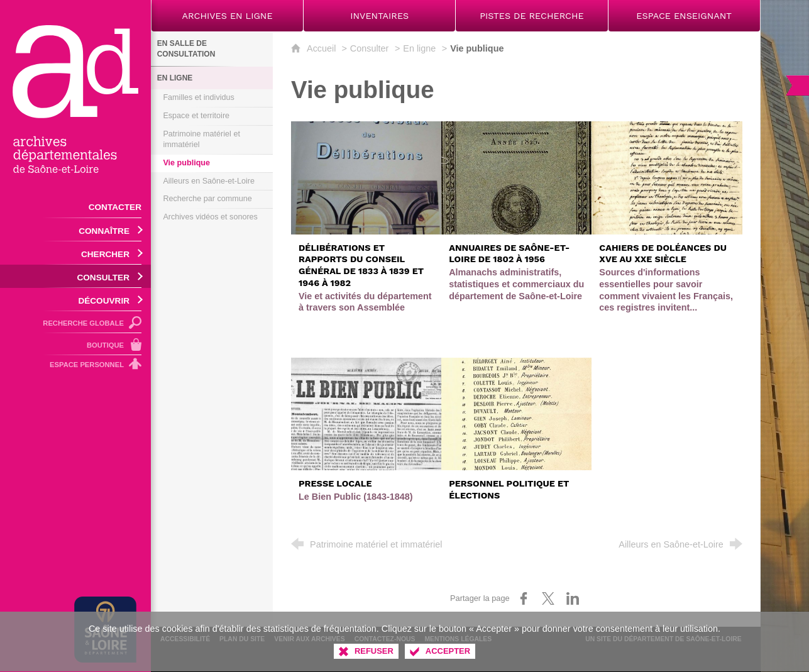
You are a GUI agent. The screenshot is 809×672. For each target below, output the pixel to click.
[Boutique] (75, 344)
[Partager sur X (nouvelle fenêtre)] (548, 598)
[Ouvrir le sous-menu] (75, 230)
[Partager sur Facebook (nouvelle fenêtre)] (524, 598)
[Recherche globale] (75, 322)
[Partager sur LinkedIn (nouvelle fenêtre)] (573, 598)
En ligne (419, 48)
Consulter (370, 48)
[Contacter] (75, 206)
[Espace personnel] (75, 366)
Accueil (322, 48)
